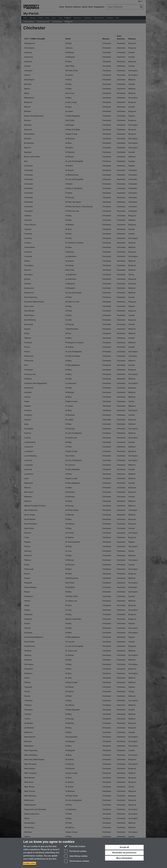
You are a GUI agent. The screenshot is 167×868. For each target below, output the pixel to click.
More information (124, 858)
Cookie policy (30, 863)
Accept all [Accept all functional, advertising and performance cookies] (124, 847)
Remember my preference (124, 853)
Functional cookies (75, 851)
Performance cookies (77, 861)
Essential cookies (75, 846)
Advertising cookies (76, 856)
